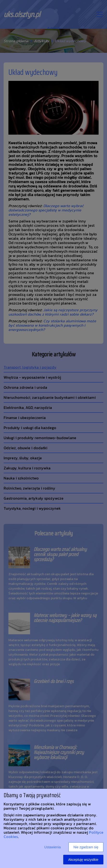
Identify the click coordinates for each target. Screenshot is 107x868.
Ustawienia (52, 847)
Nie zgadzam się (86, 847)
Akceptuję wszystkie (83, 860)
